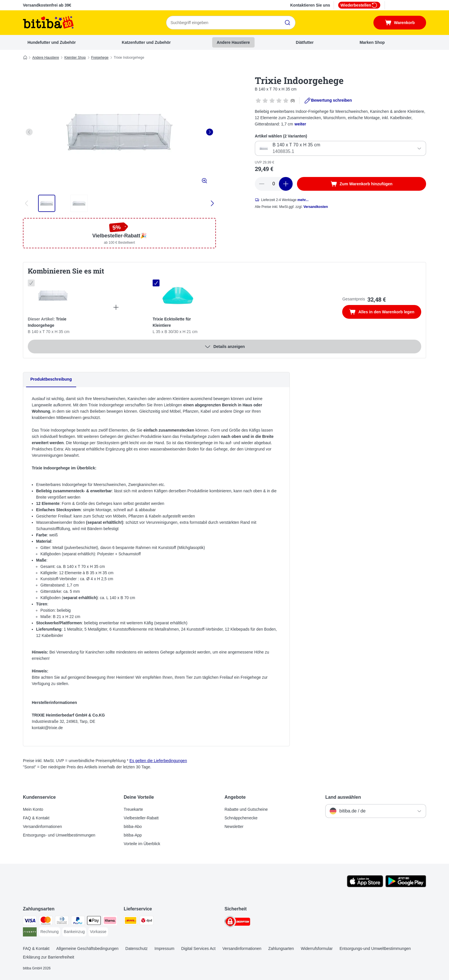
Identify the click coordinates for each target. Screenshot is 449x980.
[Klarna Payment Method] (110, 921)
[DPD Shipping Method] (147, 921)
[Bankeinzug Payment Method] (74, 932)
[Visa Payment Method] (30, 921)
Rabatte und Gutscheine (246, 809)
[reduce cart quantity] (262, 184)
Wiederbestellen (359, 5)
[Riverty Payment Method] (30, 933)
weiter (300, 124)
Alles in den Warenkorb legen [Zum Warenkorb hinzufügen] (385, 312)
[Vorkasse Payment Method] (98, 932)
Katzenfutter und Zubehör (146, 42)
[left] (29, 132)
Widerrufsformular (317, 948)
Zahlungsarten (281, 948)
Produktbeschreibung (51, 379)
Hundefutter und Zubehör (52, 42)
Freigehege (100, 58)
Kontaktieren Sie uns (310, 5)
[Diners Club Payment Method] (62, 921)
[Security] (237, 923)
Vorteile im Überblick (142, 844)
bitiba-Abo (133, 826)
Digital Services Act (198, 948)
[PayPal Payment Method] (78, 921)
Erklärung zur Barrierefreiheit (49, 957)
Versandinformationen (42, 826)
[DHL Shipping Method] (131, 921)
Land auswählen (343, 797)
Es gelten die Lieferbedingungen (158, 761)
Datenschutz (137, 948)
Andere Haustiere (233, 42)
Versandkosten (316, 207)
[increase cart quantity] (286, 184)
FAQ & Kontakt (36, 818)
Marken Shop (372, 42)
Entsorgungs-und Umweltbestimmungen (375, 948)
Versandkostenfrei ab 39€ (47, 5)
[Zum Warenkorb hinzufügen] (362, 184)
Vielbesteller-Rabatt (141, 818)
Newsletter (234, 826)
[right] (210, 132)
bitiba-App (133, 835)
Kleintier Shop (75, 58)
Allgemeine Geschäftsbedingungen (87, 948)
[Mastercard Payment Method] (46, 921)
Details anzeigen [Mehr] (224, 347)
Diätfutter (305, 42)
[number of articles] (274, 184)
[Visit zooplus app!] (365, 886)
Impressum (165, 948)
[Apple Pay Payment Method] (94, 921)
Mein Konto (33, 809)
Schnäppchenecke (241, 818)
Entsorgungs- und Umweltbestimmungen (59, 835)
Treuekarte (133, 809)
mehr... (303, 200)
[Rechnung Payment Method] (50, 932)
